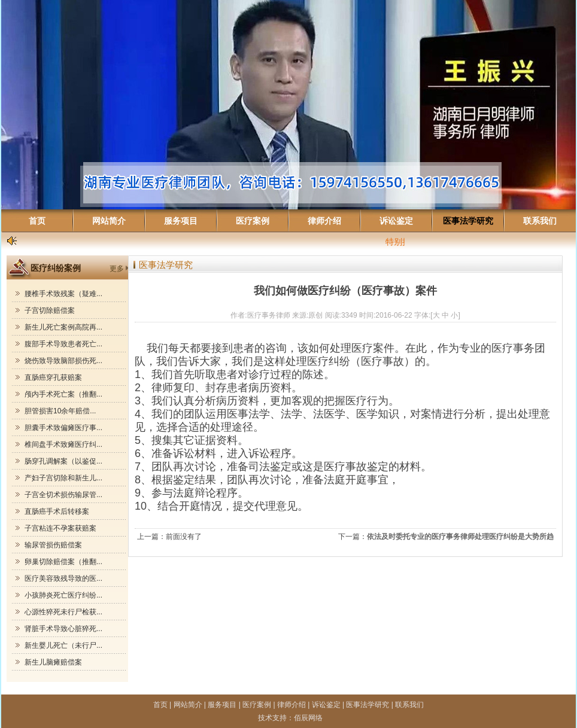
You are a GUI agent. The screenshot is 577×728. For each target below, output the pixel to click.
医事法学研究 (468, 221)
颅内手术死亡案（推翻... (63, 394)
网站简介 (109, 221)
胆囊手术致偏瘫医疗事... (63, 428)
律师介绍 (324, 221)
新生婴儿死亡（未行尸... (63, 645)
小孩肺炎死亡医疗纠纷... (63, 595)
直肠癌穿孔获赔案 (53, 377)
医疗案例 (253, 221)
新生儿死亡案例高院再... (63, 327)
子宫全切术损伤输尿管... (63, 495)
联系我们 (540, 221)
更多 (117, 269)
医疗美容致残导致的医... (63, 578)
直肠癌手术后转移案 (57, 511)
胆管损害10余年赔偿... (60, 411)
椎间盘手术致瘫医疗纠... (63, 444)
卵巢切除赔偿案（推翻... (63, 562)
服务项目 (181, 221)
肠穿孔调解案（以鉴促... (63, 461)
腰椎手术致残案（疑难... (63, 294)
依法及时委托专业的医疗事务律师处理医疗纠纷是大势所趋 (460, 537)
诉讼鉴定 (396, 221)
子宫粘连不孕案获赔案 (60, 528)
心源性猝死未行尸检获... (63, 612)
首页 (37, 221)
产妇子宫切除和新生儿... (63, 478)
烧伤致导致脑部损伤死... (63, 361)
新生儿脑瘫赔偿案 (53, 662)
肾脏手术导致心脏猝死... (63, 629)
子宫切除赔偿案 (50, 310)
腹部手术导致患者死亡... (63, 344)
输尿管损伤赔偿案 (53, 545)
